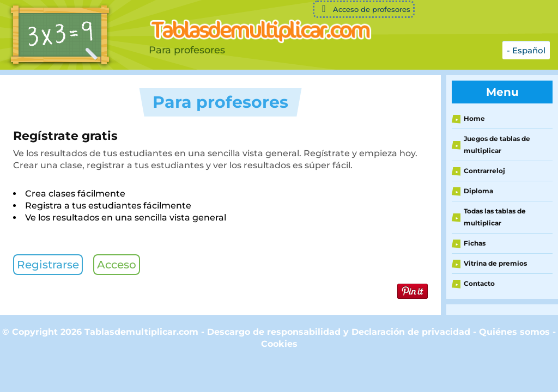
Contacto (479, 283)
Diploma (478, 191)
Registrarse (48, 265)
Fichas (475, 243)
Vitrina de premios (495, 263)
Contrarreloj (484, 171)
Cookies (279, 344)
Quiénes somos (516, 332)
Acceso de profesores (364, 9)
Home (474, 118)
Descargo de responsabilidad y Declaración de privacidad (339, 332)
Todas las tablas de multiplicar (495, 217)
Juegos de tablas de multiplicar (497, 145)
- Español (526, 50)
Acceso (117, 265)
